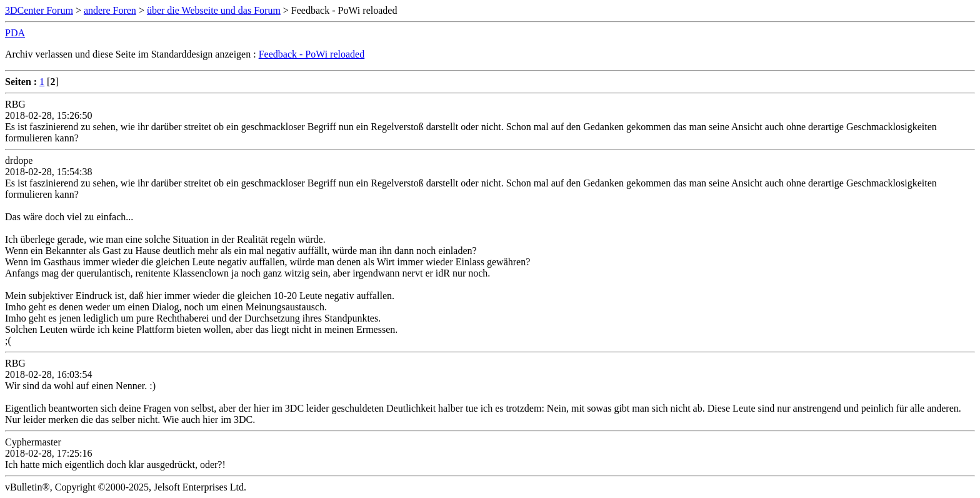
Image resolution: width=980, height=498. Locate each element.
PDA (15, 33)
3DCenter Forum (39, 10)
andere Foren (110, 10)
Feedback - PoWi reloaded (312, 54)
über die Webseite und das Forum (214, 10)
